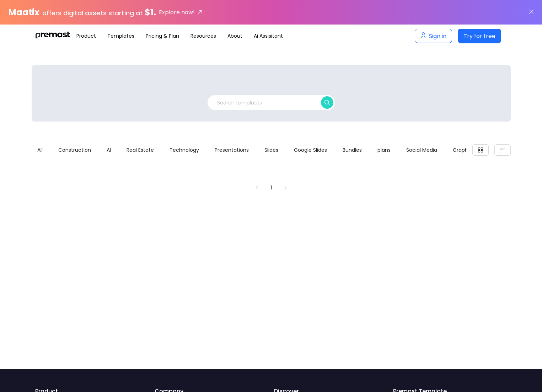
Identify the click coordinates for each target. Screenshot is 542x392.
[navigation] (229, 36)
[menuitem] (86, 36)
